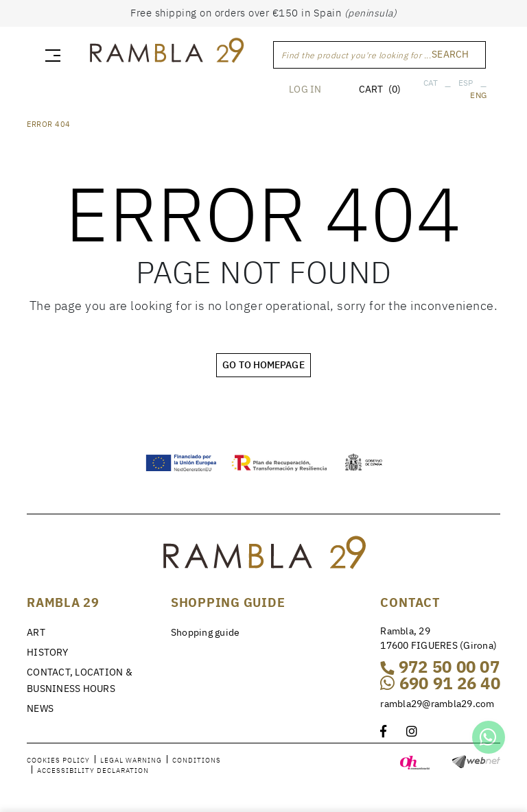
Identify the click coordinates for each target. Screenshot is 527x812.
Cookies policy (58, 760)
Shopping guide (206, 632)
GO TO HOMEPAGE (263, 365)
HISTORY (47, 652)
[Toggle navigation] (50, 55)
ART (36, 632)
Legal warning (131, 760)
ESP (466, 83)
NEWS (40, 708)
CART (380, 89)
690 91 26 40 (440, 683)
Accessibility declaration (93, 771)
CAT (431, 83)
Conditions (197, 760)
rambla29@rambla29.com (437, 704)
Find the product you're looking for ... (356, 55)
